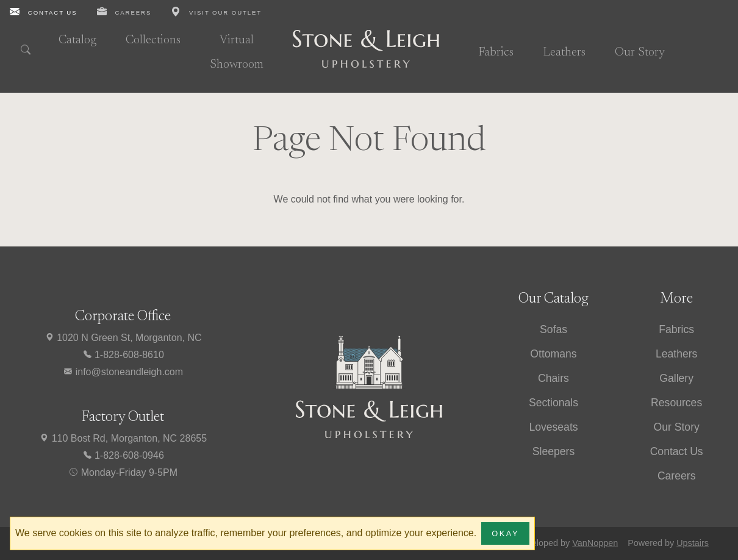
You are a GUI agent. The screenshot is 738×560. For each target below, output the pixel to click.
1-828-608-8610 (123, 355)
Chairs (553, 378)
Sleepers (553, 451)
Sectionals (553, 403)
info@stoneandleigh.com (123, 372)
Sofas (553, 329)
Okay (505, 533)
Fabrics (496, 52)
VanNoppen (595, 543)
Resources (676, 403)
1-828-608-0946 (123, 455)
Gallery (676, 378)
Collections (153, 40)
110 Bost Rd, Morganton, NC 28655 (123, 438)
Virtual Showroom (237, 52)
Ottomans (553, 354)
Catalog (77, 40)
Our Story (640, 52)
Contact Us (677, 451)
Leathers (564, 52)
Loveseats (553, 427)
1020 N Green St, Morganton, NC (123, 338)
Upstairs (693, 543)
